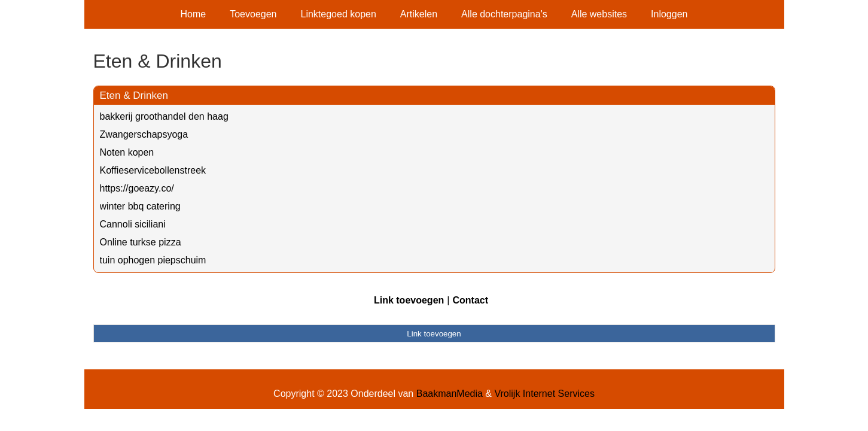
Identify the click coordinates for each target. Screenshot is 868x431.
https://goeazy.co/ (137, 188)
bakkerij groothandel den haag (164, 116)
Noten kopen (127, 152)
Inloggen (669, 14)
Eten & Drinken (134, 95)
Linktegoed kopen (339, 14)
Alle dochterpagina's (504, 14)
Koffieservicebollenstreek (153, 170)
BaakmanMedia (450, 394)
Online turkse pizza (141, 242)
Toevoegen (253, 14)
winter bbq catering (140, 206)
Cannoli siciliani (133, 224)
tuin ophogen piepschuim (153, 260)
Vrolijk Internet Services (544, 394)
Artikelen (419, 14)
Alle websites (599, 14)
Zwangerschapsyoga (144, 134)
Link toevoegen (409, 300)
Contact (470, 300)
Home (194, 14)
